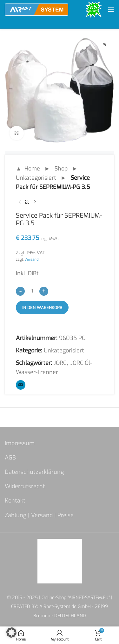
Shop (61, 169)
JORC (60, 363)
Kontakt (15, 501)
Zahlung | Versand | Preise (39, 515)
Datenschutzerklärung (34, 472)
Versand (32, 259)
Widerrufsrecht (25, 486)
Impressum (20, 443)
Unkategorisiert (36, 178)
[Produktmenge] (32, 291)
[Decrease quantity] (20, 291)
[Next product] (35, 202)
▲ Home (28, 169)
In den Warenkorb (42, 308)
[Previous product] (20, 202)
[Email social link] (21, 385)
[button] (11, 633)
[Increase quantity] (44, 291)
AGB (10, 458)
